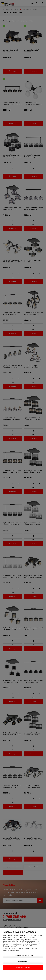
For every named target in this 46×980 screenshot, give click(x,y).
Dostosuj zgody (23, 961)
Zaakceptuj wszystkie (23, 968)
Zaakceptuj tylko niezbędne (23, 955)
